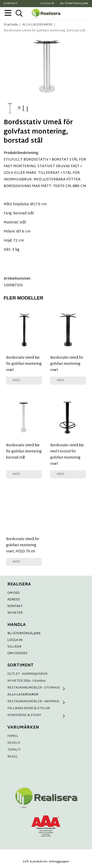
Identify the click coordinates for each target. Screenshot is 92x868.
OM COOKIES (17, 653)
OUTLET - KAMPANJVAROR (27, 674)
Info (16, 380)
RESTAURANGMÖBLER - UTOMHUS (38, 688)
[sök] (19, 13)
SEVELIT (14, 743)
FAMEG (13, 736)
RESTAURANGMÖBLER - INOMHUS (38, 702)
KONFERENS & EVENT (38, 715)
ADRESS (14, 600)
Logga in (47, 4)
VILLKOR (14, 647)
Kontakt (11, 4)
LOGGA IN (15, 640)
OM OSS (13, 593)
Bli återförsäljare (74, 4)
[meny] (8, 13)
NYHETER (15, 613)
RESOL (13, 757)
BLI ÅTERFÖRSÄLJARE (24, 634)
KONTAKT (15, 606)
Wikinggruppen (59, 862)
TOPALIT (14, 750)
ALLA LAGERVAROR (23, 695)
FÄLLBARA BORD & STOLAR (29, 708)
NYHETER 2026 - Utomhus (27, 681)
